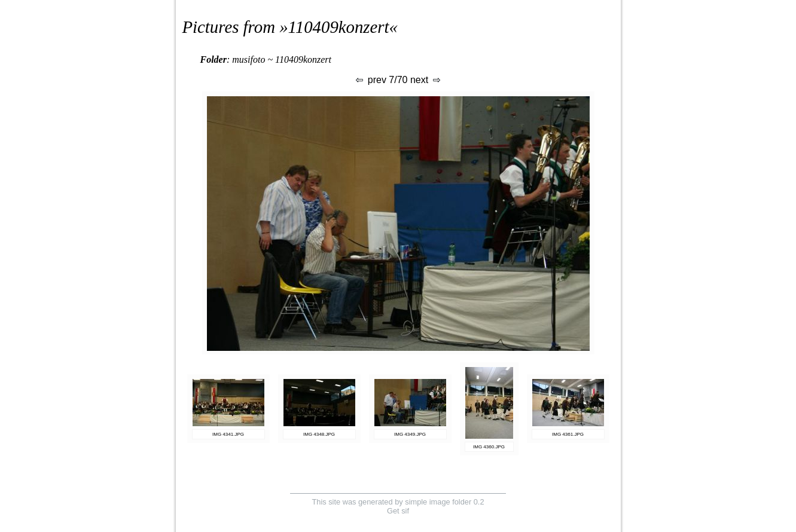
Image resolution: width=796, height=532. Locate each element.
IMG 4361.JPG (568, 434)
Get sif (398, 511)
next (426, 80)
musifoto (248, 59)
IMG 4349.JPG (410, 434)
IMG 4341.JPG (228, 434)
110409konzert (339, 27)
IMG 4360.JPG (489, 447)
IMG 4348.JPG (319, 434)
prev (370, 80)
